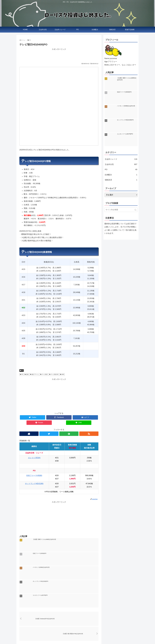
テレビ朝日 (45, 374)
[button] (136, 210)
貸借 (27, 374)
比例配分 (121, 175)
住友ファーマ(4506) (34, 475)
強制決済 (121, 180)
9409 (63, 374)
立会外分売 (121, 164)
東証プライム (35, 374)
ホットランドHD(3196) (34, 484)
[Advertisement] (59, 55)
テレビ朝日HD (55, 374)
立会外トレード (121, 159)
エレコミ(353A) (34, 458)
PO (22, 370)
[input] (121, 210)
